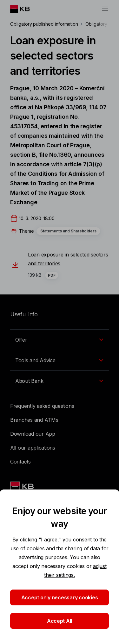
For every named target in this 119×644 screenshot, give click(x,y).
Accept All (60, 621)
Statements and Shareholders (68, 231)
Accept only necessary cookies (60, 597)
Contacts (20, 462)
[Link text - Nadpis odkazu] (23, 486)
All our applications (33, 448)
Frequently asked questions (42, 406)
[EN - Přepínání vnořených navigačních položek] (60, 340)
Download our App (33, 434)
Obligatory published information (44, 24)
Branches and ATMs (34, 420)
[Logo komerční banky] (25, 9)
